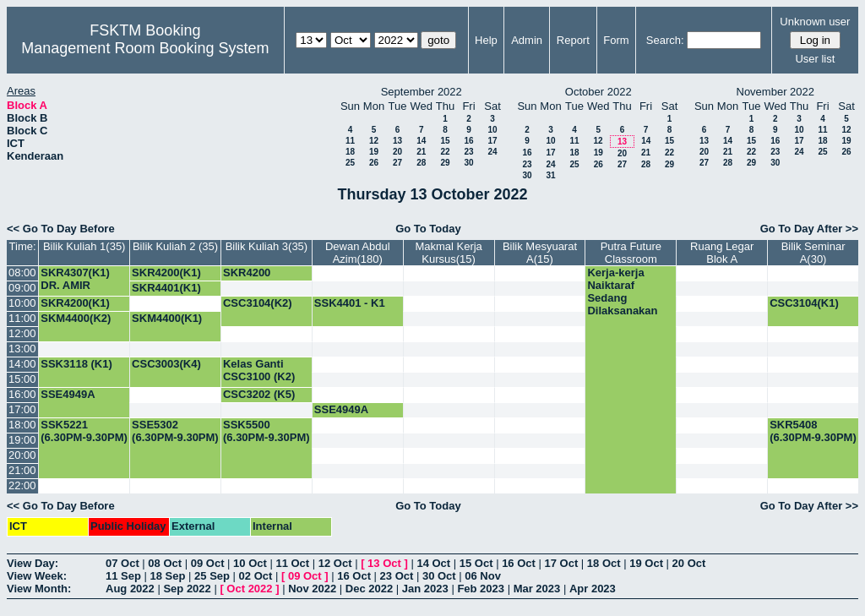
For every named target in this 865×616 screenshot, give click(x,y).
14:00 (22, 364)
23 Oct (397, 576)
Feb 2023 (481, 589)
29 (445, 163)
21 (421, 152)
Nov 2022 (312, 589)
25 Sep (212, 576)
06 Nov (483, 576)
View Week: (37, 576)
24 (492, 152)
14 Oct (433, 563)
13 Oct (384, 563)
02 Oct (256, 576)
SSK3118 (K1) (76, 364)
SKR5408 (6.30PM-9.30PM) (813, 431)
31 (550, 175)
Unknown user (815, 22)
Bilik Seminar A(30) (813, 253)
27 (397, 163)
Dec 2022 (369, 589)
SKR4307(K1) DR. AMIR (75, 279)
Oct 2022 (249, 589)
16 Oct (519, 563)
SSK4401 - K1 (350, 303)
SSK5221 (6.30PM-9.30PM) (84, 431)
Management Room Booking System (145, 48)
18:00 (22, 425)
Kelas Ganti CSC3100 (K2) (259, 370)
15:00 (22, 379)
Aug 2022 (130, 589)
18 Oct (604, 563)
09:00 (22, 288)
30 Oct (439, 576)
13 (397, 141)
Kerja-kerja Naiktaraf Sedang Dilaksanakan (622, 292)
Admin (527, 40)
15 (445, 141)
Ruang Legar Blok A (722, 253)
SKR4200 (247, 273)
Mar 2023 (537, 589)
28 (421, 163)
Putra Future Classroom (631, 253)
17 (492, 141)
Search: (665, 40)
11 (350, 141)
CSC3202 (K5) (259, 394)
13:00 (22, 349)
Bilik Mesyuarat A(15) (540, 253)
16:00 (22, 394)
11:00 (22, 318)
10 (492, 130)
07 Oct (122, 563)
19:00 (22, 440)
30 (468, 163)
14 (421, 141)
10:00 (22, 303)
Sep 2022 (187, 589)
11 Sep (123, 576)
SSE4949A (68, 394)
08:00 (22, 273)
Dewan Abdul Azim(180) (358, 253)
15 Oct (476, 563)
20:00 (22, 455)
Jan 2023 (425, 589)
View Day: (33, 563)
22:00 (22, 485)
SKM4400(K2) (76, 318)
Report (573, 40)
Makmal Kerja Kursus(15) (448, 253)
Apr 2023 (593, 589)
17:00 (22, 409)
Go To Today (428, 229)
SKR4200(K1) (166, 273)
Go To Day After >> (809, 229)
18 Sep (168, 576)
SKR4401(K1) (166, 288)
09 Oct (208, 563)
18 (350, 152)
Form (616, 40)
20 (397, 152)
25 (350, 163)
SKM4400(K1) (167, 318)
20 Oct (689, 563)
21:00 (22, 470)
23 (468, 152)
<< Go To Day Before (61, 229)
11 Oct (292, 563)
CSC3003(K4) (166, 364)
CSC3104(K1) (804, 303)
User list (815, 59)
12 (374, 141)
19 (374, 152)
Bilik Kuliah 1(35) (84, 246)
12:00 (22, 333)
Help (486, 40)
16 (468, 141)
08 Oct (165, 563)
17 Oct (562, 563)
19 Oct (646, 563)
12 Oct (335, 563)
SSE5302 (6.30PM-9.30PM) (175, 431)
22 (445, 152)
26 (374, 163)
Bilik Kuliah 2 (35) (175, 246)
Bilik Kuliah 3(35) (267, 246)
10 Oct (250, 563)
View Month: (39, 589)
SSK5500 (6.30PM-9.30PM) (267, 431)
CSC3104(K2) (258, 303)
